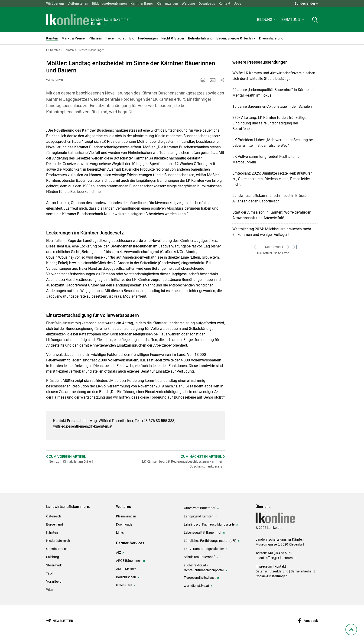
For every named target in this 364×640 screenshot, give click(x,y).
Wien (50, 590)
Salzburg (53, 557)
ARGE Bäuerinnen (129, 561)
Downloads (207, 3)
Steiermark (54, 565)
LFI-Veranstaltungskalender (204, 549)
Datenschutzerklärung (272, 571)
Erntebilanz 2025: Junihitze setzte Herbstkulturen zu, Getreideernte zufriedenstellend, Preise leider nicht (272, 179)
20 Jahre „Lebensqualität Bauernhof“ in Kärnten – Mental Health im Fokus (273, 93)
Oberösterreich (57, 549)
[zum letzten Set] (295, 247)
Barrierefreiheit (302, 571)
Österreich (54, 516)
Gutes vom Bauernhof (200, 508)
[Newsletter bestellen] (60, 621)
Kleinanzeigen (167, 3)
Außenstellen (78, 3)
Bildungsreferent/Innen (109, 3)
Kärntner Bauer (142, 3)
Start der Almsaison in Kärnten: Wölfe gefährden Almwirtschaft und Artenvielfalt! (272, 215)
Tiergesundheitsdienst (200, 578)
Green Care (124, 585)
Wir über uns (55, 3)
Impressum (264, 566)
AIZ (119, 552)
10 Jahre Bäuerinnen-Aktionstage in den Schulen (272, 106)
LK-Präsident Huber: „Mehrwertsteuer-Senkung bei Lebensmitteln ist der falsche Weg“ (273, 143)
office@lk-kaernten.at (281, 558)
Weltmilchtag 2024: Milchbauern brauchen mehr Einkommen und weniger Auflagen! (272, 232)
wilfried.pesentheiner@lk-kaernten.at (83, 426)
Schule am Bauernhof (199, 557)
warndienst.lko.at (197, 586)
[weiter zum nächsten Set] (288, 247)
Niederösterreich (58, 541)
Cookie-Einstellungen (271, 576)
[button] (267, 20)
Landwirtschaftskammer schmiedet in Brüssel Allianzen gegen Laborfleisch (270, 198)
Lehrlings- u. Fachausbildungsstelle (209, 524)
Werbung (188, 3)
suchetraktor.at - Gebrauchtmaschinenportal (204, 568)
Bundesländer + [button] (306, 3)
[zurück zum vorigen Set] (262, 247)
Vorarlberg (54, 582)
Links (120, 533)
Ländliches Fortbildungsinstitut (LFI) (210, 541)
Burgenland (55, 524)
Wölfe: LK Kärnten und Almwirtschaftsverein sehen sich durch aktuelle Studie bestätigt (274, 76)
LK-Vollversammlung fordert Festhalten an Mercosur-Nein (267, 159)
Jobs (238, 3)
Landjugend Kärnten (199, 516)
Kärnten (52, 533)
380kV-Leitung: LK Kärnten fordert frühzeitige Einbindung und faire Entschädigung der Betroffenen (269, 123)
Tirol (49, 573)
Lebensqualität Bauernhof (203, 533)
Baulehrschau (126, 577)
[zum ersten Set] (255, 247)
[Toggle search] (315, 20)
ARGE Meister (126, 569)
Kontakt (224, 3)
